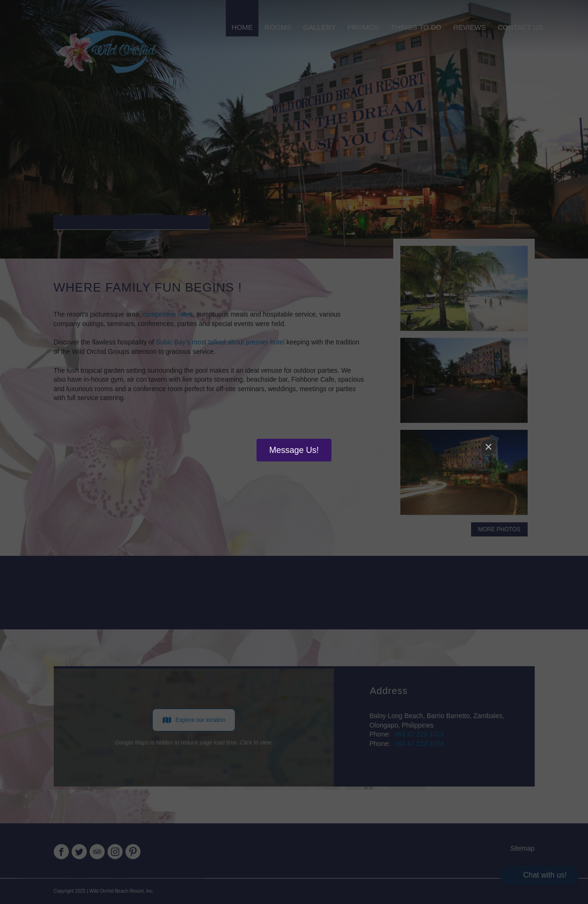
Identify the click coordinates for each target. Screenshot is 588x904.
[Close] (489, 447)
